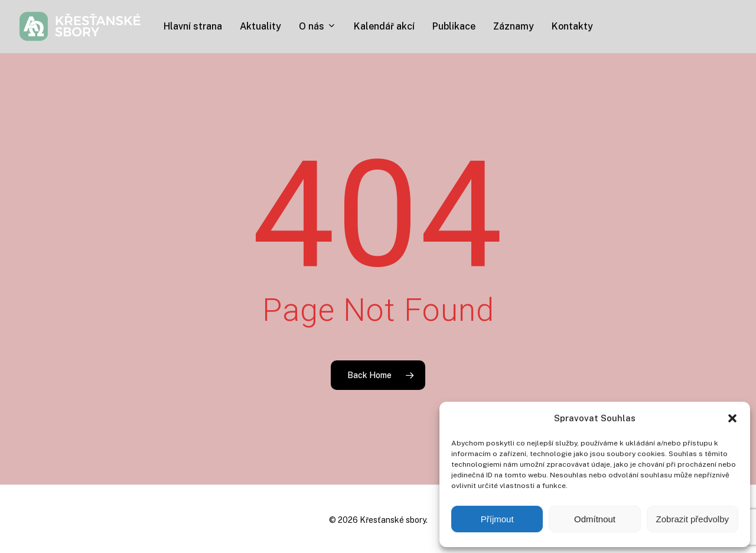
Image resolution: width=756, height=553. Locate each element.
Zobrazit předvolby (693, 519)
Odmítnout (595, 519)
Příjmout (497, 519)
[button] (732, 418)
